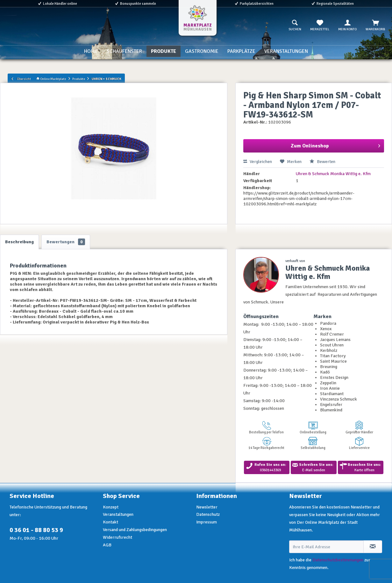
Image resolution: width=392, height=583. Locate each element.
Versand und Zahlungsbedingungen (135, 530)
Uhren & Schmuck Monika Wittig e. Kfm (333, 174)
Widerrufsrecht (118, 537)
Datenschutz (208, 514)
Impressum (207, 522)
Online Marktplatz (51, 79)
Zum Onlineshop (335, 145)
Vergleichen (258, 162)
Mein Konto (347, 25)
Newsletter (207, 507)
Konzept (111, 507)
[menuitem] (295, 25)
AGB (107, 545)
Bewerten (322, 162)
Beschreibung (19, 242)
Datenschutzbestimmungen (338, 560)
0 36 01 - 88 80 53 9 (36, 530)
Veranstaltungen (118, 514)
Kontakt (110, 522)
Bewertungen (66, 242)
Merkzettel (320, 25)
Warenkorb (375, 25)
